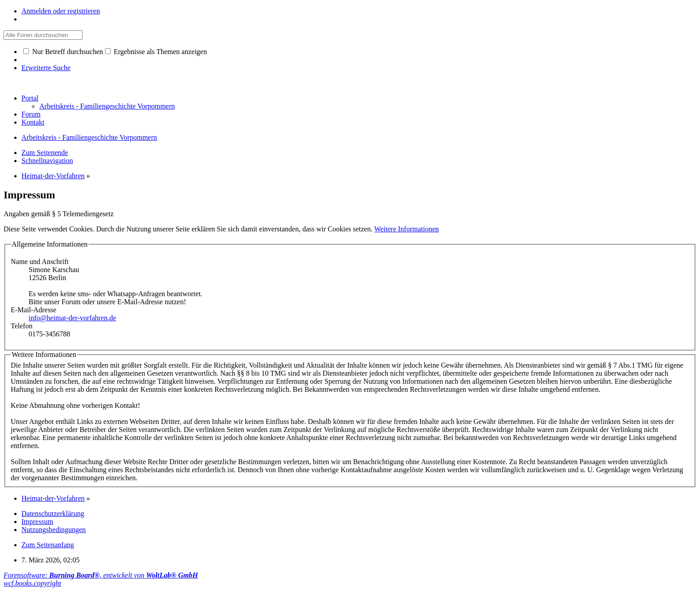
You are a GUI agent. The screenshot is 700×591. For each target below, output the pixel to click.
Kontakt (33, 122)
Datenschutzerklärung (53, 513)
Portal (30, 98)
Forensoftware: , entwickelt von (101, 575)
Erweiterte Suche (46, 68)
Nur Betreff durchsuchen (63, 52)
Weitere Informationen (406, 229)
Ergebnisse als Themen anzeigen (156, 52)
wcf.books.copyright (32, 583)
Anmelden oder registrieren (61, 11)
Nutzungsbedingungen (54, 530)
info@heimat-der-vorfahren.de (72, 318)
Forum (31, 114)
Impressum (37, 522)
